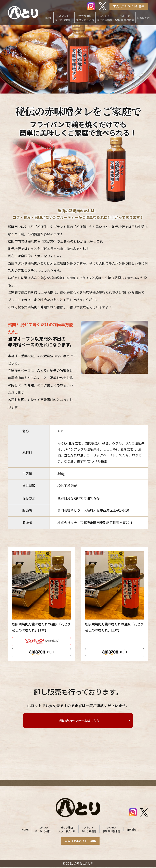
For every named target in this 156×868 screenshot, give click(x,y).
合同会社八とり (84, 864)
